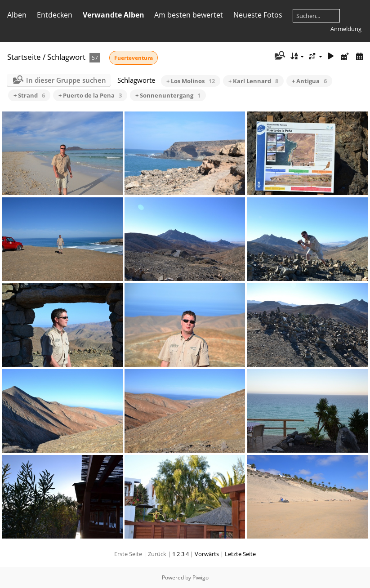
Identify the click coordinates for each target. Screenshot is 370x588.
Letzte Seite (240, 554)
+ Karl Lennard (253, 81)
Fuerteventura (134, 58)
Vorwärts (207, 554)
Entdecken (55, 15)
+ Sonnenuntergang (168, 95)
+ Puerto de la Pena (90, 95)
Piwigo (201, 577)
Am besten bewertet (189, 15)
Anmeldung (346, 29)
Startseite (24, 57)
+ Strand (29, 95)
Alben (17, 15)
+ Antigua (309, 81)
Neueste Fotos (258, 15)
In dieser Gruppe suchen (66, 80)
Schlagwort (66, 57)
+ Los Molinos (191, 81)
